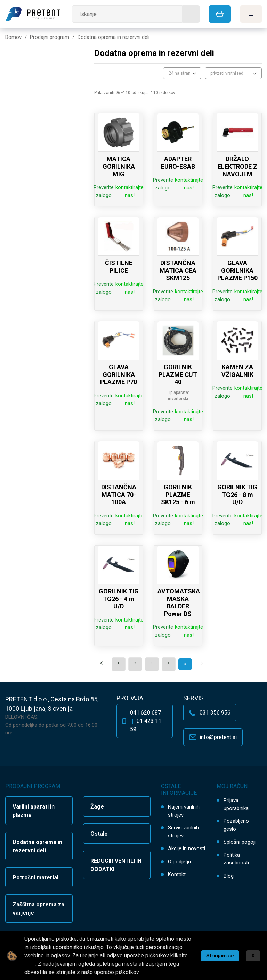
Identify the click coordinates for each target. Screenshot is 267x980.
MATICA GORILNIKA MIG (119, 166)
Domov (13, 37)
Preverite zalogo (104, 191)
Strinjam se (220, 956)
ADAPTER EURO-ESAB (178, 163)
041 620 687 (145, 713)
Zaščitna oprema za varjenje (38, 909)
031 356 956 (215, 713)
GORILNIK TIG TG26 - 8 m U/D (237, 495)
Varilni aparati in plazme (34, 811)
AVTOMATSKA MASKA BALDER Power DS (179, 602)
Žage (97, 807)
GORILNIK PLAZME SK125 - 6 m (178, 495)
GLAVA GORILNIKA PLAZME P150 (237, 270)
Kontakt (177, 875)
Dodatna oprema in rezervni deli (37, 846)
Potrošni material (35, 877)
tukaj (30, 964)
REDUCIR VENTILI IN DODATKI (116, 865)
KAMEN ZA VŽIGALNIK (237, 371)
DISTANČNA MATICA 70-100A (119, 495)
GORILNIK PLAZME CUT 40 (178, 374)
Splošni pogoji (240, 842)
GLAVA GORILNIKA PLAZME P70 (119, 374)
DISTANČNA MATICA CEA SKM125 (178, 270)
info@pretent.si (218, 737)
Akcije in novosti (187, 848)
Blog (229, 876)
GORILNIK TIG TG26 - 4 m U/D (119, 599)
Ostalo (99, 834)
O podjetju (179, 862)
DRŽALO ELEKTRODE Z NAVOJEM (237, 166)
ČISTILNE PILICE (119, 267)
